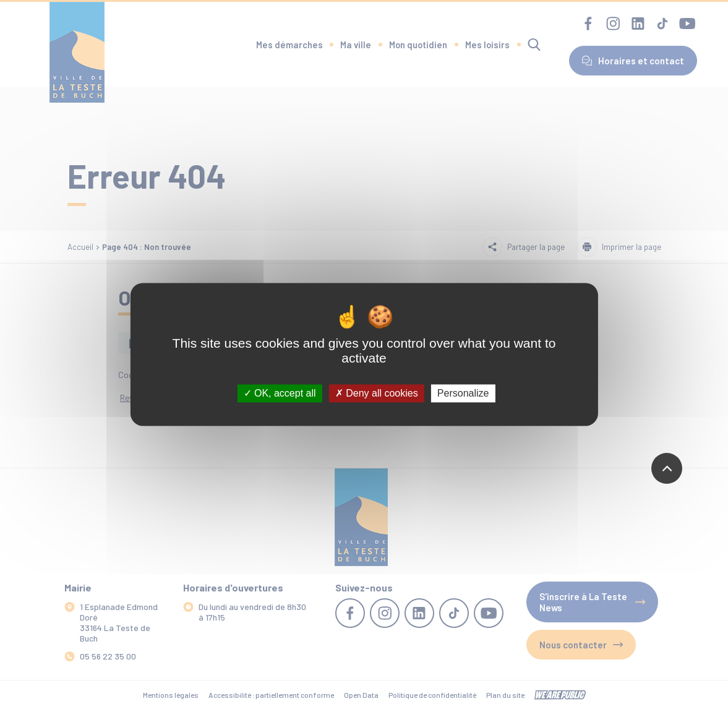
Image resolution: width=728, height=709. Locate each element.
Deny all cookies (377, 393)
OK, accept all (280, 393)
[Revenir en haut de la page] (667, 468)
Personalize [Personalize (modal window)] (463, 393)
